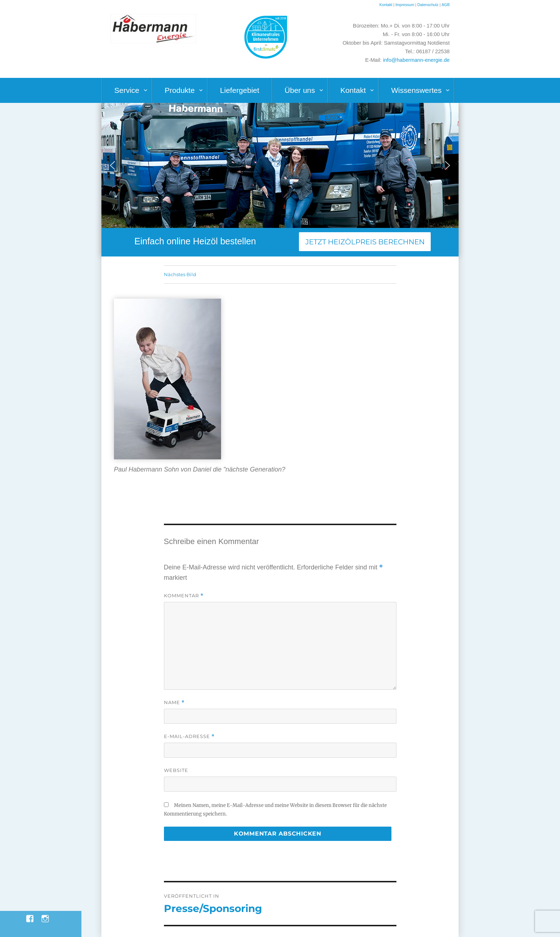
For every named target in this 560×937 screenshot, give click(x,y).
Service (127, 90)
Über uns (300, 90)
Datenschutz (429, 5)
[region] (280, 165)
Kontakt (386, 5)
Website (176, 770)
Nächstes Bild (180, 274)
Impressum (405, 5)
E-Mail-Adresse (189, 736)
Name (174, 702)
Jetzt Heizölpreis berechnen (365, 242)
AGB (446, 5)
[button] (112, 165)
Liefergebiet (240, 90)
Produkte (180, 90)
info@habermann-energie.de (416, 60)
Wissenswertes (416, 90)
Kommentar (184, 596)
